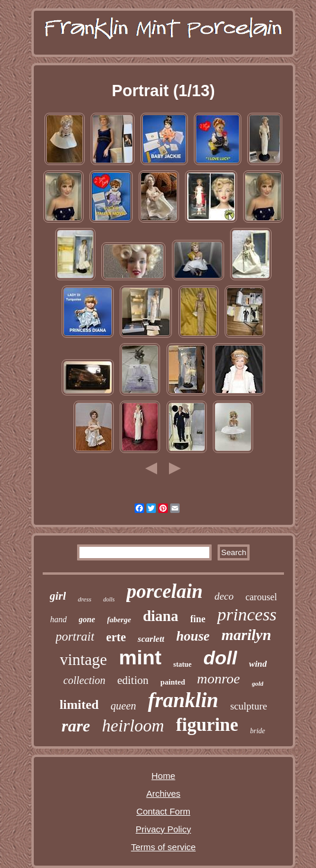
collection (84, 680)
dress (84, 599)
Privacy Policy (163, 829)
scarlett (151, 639)
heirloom (133, 726)
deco (224, 596)
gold (258, 683)
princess (247, 614)
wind (258, 664)
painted (173, 682)
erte (116, 637)
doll (220, 658)
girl (58, 596)
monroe (218, 679)
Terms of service (163, 847)
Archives (164, 793)
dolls (109, 599)
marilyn (247, 635)
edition (133, 680)
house (193, 636)
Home (163, 776)
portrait (75, 636)
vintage (83, 660)
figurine (207, 725)
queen (124, 706)
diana (161, 616)
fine (198, 619)
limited (79, 704)
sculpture (248, 706)
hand (59, 620)
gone (87, 620)
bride (258, 731)
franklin (183, 700)
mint (141, 657)
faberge (119, 620)
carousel (261, 597)
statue (182, 664)
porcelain (164, 591)
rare (76, 726)
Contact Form (163, 811)
